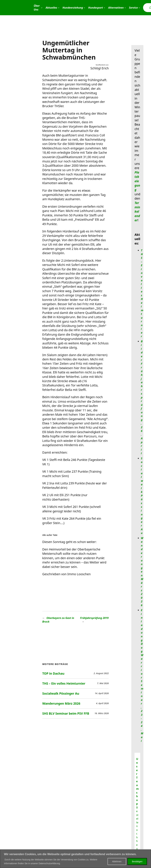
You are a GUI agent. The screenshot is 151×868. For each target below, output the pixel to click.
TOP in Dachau (53, 674)
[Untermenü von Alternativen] (125, 8)
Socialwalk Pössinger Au (61, 694)
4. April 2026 (102, 703)
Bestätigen (137, 861)
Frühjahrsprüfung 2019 (94, 618)
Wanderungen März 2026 (61, 704)
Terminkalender (137, 212)
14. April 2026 (102, 693)
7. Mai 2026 (103, 683)
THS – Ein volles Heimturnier (64, 684)
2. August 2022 (101, 673)
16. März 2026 (102, 713)
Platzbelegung (137, 181)
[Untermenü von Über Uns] (42, 8)
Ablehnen (117, 861)
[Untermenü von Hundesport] (104, 8)
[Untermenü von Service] (139, 8)
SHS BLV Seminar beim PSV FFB (66, 714)
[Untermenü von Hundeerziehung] (84, 8)
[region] (75, 859)
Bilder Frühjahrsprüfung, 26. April (142, 397)
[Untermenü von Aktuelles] (59, 8)
